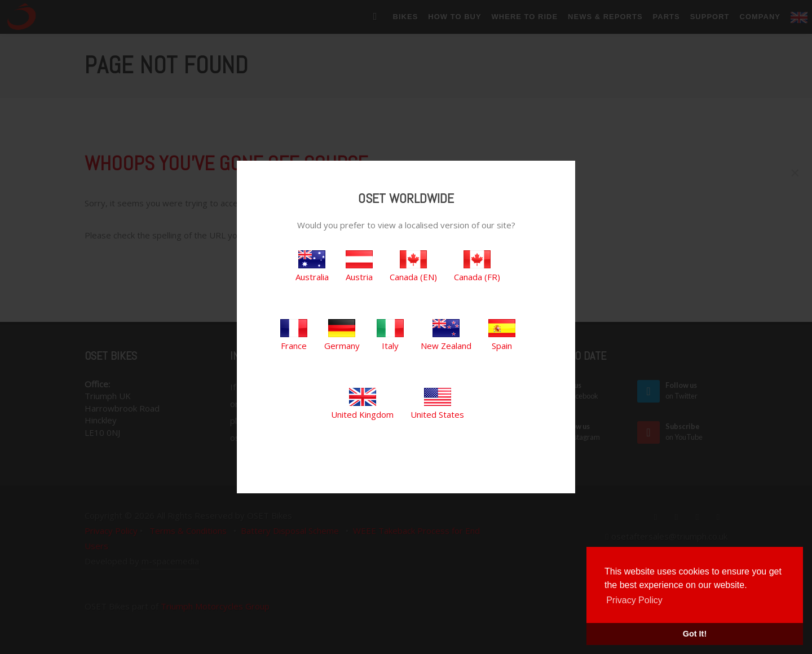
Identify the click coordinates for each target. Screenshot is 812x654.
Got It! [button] (695, 634)
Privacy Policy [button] (634, 600)
